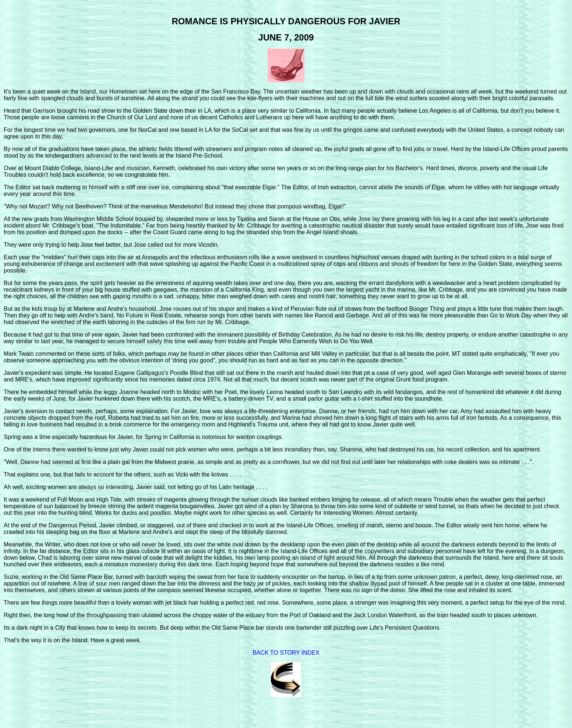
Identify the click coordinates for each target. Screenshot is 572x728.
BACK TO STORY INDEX (286, 653)
